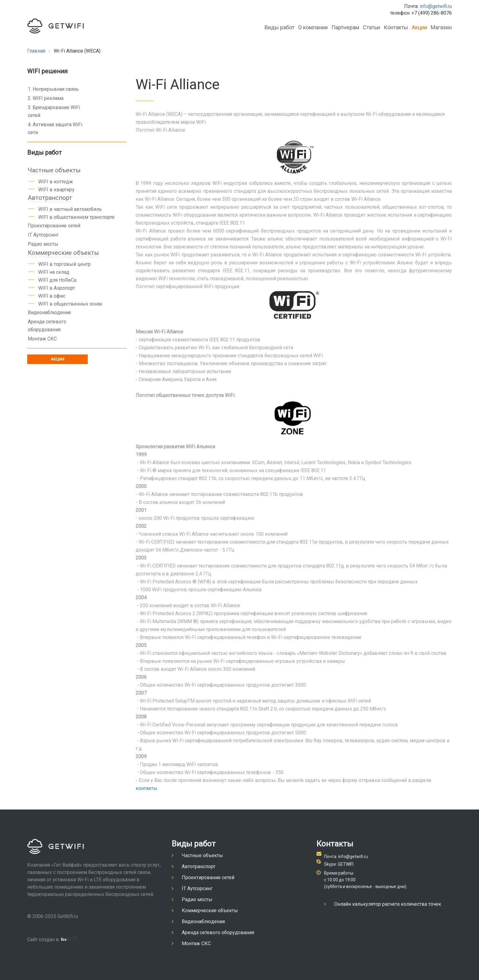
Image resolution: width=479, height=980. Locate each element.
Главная (36, 51)
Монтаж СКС (42, 339)
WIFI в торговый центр (64, 264)
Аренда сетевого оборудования (47, 326)
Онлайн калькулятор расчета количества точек (388, 904)
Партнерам (345, 27)
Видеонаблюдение (49, 312)
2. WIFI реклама (46, 98)
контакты (146, 788)
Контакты (396, 27)
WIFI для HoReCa (57, 280)
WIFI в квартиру (56, 190)
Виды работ (280, 27)
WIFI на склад (54, 272)
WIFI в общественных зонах (70, 304)
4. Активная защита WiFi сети (55, 128)
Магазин (441, 27)
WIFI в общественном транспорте (76, 217)
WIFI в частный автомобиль (70, 209)
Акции (419, 27)
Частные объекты (54, 170)
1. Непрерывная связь (53, 89)
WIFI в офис (52, 296)
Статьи (371, 27)
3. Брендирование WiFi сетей (54, 111)
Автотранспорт (50, 198)
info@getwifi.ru (436, 6)
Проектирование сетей (54, 226)
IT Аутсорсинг (43, 235)
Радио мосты (43, 244)
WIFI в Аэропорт (57, 288)
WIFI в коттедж (56, 182)
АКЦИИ (57, 359)
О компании (313, 27)
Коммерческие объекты (63, 253)
